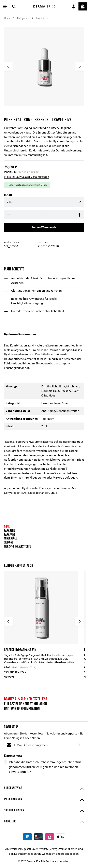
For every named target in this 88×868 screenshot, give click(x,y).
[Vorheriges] (8, 66)
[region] (44, 70)
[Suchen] (14, 6)
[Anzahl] (44, 215)
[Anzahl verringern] (8, 215)
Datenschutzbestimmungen (45, 762)
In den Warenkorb (44, 227)
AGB (39, 767)
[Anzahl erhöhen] (80, 215)
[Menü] (5, 6)
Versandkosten (68, 850)
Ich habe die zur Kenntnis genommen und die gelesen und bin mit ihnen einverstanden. (45, 767)
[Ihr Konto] (74, 6)
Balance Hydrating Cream (20, 650)
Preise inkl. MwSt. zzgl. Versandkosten (27, 177)
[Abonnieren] (79, 745)
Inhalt (8, 195)
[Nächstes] (80, 66)
